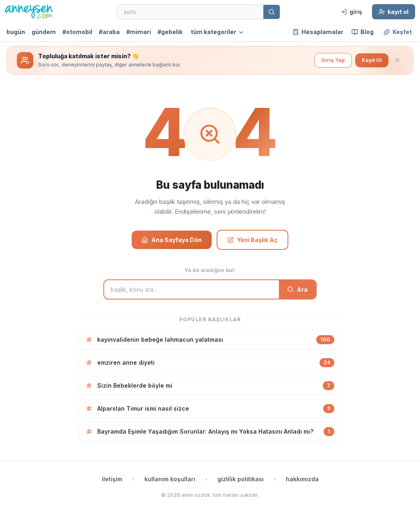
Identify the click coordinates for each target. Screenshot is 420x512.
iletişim (112, 479)
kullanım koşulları (170, 479)
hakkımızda (302, 479)
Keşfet (398, 32)
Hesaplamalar (318, 32)
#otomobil (77, 32)
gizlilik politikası (241, 479)
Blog (363, 32)
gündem (44, 32)
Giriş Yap (333, 60)
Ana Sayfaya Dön (172, 240)
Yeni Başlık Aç (252, 240)
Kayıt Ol (372, 60)
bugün (16, 32)
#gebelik (170, 32)
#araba (109, 32)
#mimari (139, 32)
